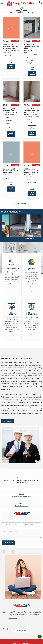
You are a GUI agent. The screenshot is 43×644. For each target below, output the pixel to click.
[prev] (3, 227)
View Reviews (21, 631)
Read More (4, 620)
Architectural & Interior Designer (31, 314)
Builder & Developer (12, 268)
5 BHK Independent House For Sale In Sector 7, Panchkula (10, 111)
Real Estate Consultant (31, 269)
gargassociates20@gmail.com (21, 497)
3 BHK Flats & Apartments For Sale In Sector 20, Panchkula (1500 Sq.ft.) (31, 49)
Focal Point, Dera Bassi (22, 238)
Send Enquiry (11, 67)
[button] (21, 506)
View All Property (21, 203)
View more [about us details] (7, 421)
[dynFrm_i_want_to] (32, 525)
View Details (11, 61)
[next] (40, 227)
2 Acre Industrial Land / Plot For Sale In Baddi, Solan (11, 171)
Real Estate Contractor (12, 314)
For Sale (15, 41)
